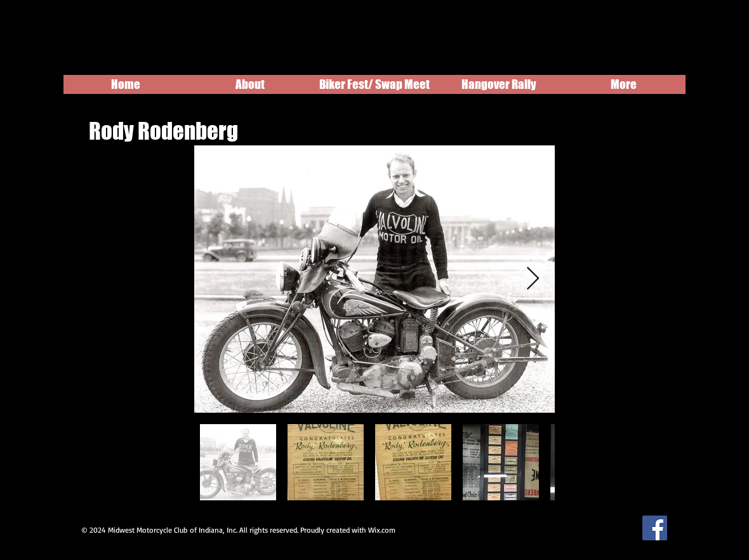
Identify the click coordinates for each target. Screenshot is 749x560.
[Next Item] (533, 279)
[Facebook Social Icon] (655, 528)
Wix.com (382, 530)
